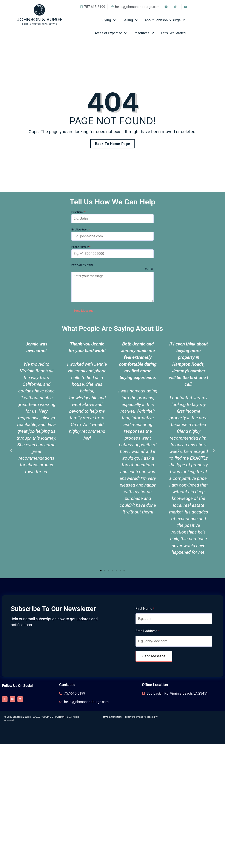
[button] (11, 449)
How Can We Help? (82, 265)
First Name (78, 212)
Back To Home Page (113, 144)
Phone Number (81, 247)
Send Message (84, 311)
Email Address (80, 230)
